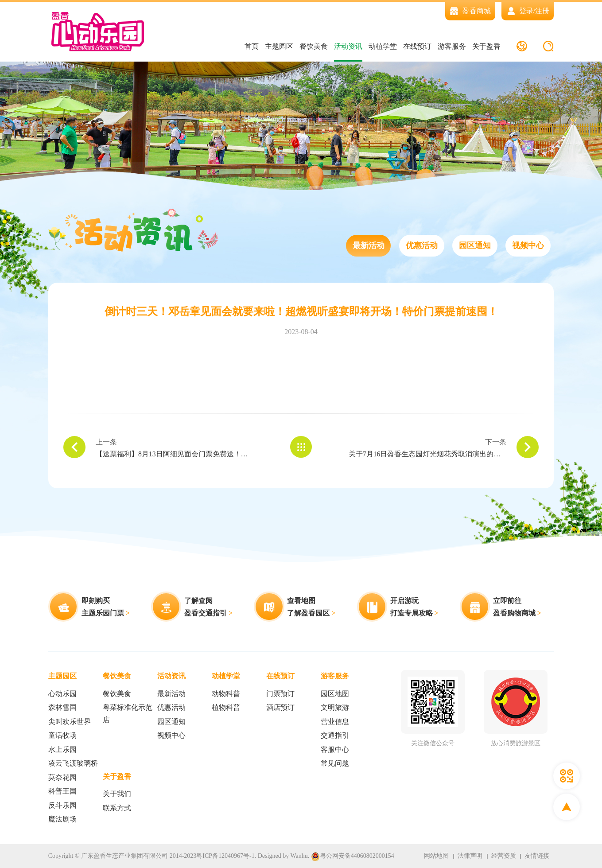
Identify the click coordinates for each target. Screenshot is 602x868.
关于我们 (117, 794)
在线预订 (417, 46)
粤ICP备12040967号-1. (226, 856)
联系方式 (117, 808)
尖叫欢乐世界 (70, 722)
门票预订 (280, 694)
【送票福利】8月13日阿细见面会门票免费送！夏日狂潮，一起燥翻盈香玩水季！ (221, 454)
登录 (526, 11)
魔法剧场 (62, 819)
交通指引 (335, 736)
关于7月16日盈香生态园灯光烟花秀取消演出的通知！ (432, 454)
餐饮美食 (313, 46)
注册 (542, 11)
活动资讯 (348, 46)
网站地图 (436, 856)
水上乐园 (62, 749)
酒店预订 (280, 708)
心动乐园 (62, 694)
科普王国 (62, 792)
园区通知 (475, 246)
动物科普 (226, 694)
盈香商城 (470, 11)
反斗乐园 (62, 805)
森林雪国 (62, 708)
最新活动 (368, 246)
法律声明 (470, 856)
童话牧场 (62, 736)
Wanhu (299, 856)
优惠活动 (421, 246)
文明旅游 (335, 708)
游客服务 (451, 46)
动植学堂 (382, 46)
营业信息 (335, 722)
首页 (251, 46)
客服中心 (335, 749)
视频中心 (528, 246)
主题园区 (279, 46)
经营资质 (503, 856)
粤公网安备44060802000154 (353, 856)
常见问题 (335, 764)
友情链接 (537, 856)
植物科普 (226, 708)
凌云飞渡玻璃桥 (73, 764)
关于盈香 (486, 46)
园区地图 (335, 694)
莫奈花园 (62, 777)
